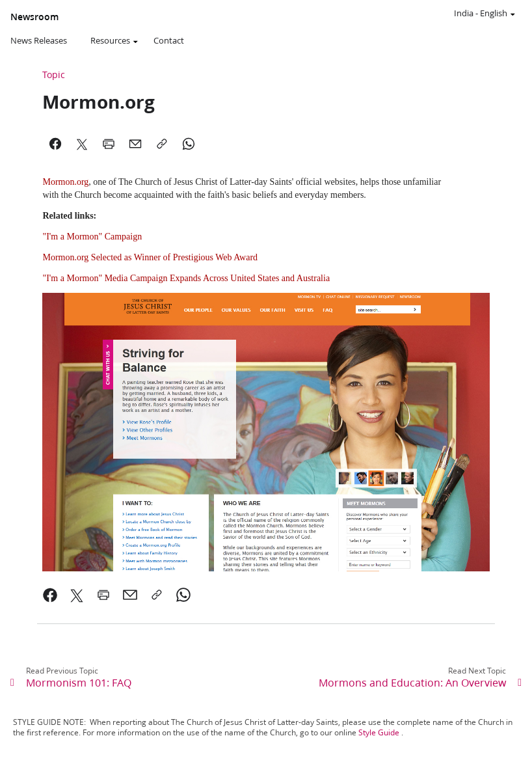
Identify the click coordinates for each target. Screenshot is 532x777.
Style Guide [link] (379, 732)
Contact (169, 40)
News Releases (39, 40)
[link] (50, 595)
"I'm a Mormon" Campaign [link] (92, 237)
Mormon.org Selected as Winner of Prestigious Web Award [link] (150, 257)
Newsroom (34, 17)
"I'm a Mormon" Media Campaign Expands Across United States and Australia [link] (186, 278)
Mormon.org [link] (65, 182)
